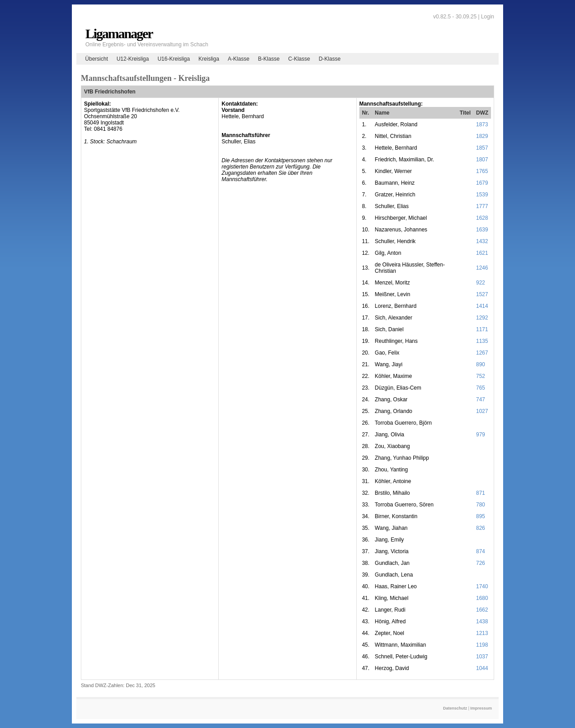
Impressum (481, 708)
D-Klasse (330, 59)
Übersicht (97, 59)
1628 (482, 218)
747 (481, 400)
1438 (482, 621)
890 (481, 364)
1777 (482, 206)
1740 (482, 586)
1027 (482, 411)
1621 (482, 253)
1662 (482, 610)
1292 (482, 318)
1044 (482, 668)
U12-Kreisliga (133, 59)
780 (481, 505)
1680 (482, 598)
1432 (482, 241)
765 (481, 388)
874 (481, 551)
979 (481, 435)
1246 (482, 268)
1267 (482, 353)
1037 (482, 657)
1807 (482, 160)
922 (481, 283)
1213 (482, 633)
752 (481, 376)
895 (481, 516)
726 (481, 563)
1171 (482, 329)
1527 (482, 294)
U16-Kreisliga (174, 59)
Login (488, 17)
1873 (482, 124)
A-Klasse (239, 59)
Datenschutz (455, 708)
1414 (482, 306)
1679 (482, 183)
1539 (482, 195)
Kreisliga (209, 59)
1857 (482, 148)
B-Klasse (269, 59)
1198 (482, 645)
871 (481, 493)
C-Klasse (299, 59)
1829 (482, 136)
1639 (482, 230)
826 (481, 528)
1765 (482, 171)
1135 (482, 341)
